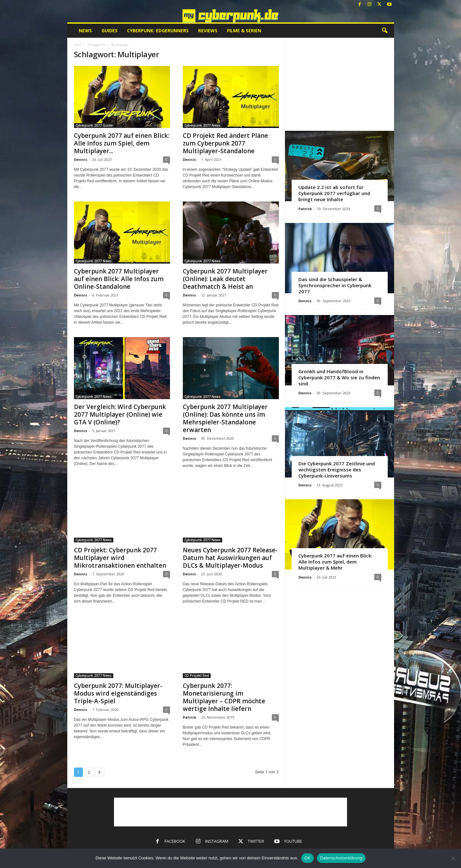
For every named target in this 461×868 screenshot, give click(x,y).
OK (307, 858)
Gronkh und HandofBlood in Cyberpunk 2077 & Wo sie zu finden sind (339, 377)
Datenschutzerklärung (341, 858)
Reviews (208, 31)
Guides (109, 31)
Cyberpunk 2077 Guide (94, 125)
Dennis (81, 159)
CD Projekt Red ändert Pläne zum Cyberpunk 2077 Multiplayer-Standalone (225, 143)
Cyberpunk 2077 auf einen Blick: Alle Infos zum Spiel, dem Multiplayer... (121, 143)
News (85, 31)
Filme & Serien (244, 31)
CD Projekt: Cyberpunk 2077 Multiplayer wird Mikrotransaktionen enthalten (120, 558)
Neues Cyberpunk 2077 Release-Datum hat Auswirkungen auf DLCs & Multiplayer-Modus (230, 558)
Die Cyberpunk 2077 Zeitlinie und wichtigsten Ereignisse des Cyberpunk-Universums (337, 470)
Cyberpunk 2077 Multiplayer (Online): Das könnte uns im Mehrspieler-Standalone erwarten (225, 418)
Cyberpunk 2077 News (202, 125)
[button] (384, 31)
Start (78, 45)
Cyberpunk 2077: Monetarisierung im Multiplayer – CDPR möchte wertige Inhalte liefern (224, 697)
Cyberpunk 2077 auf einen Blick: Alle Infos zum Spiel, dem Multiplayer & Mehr (335, 562)
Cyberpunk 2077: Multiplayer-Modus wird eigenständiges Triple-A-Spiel (118, 693)
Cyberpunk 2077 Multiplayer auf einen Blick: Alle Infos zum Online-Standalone (119, 279)
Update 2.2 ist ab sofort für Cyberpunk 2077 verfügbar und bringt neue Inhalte (334, 193)
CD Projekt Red (197, 675)
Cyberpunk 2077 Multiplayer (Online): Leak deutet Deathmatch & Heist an (225, 279)
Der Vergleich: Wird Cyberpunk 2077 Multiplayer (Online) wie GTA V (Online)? (120, 414)
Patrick (190, 717)
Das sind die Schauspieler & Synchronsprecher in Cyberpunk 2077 (335, 285)
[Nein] (453, 858)
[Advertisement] (339, 84)
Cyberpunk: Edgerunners (158, 31)
